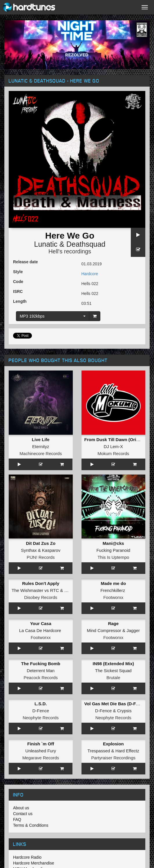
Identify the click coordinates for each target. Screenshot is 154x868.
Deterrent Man (41, 671)
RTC (55, 590)
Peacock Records (41, 678)
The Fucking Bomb (41, 664)
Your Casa (41, 623)
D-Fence (41, 711)
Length (20, 301)
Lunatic (46, 244)
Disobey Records (41, 597)
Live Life (41, 440)
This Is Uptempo (113, 557)
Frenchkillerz (113, 590)
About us (21, 808)
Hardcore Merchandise (34, 863)
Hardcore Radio (27, 857)
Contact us (23, 814)
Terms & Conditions (31, 825)
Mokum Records (113, 453)
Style (18, 272)
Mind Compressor (104, 630)
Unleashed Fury (41, 751)
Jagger (133, 630)
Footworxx (113, 597)
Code (18, 282)
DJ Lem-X (113, 446)
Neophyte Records (41, 718)
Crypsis (124, 711)
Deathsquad (86, 244)
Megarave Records (41, 758)
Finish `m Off (41, 744)
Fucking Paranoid (113, 550)
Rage (113, 623)
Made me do (113, 583)
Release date (26, 262)
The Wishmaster (27, 590)
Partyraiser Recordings (113, 758)
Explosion (113, 744)
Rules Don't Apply (41, 583)
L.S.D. (41, 704)
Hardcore (90, 274)
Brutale (113, 678)
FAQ (17, 819)
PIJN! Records (41, 557)
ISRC (18, 291)
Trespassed (99, 751)
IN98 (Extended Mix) (113, 664)
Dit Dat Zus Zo (41, 543)
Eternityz (41, 446)
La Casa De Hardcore (40, 630)
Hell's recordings (70, 251)
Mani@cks (113, 543)
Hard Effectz (127, 751)
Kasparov (51, 550)
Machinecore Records (41, 453)
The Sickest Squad (113, 671)
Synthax (29, 550)
